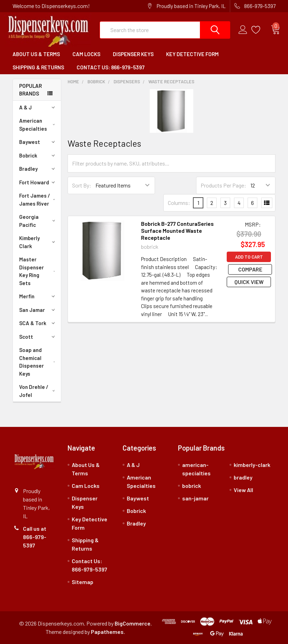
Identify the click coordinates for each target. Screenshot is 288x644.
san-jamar (195, 498)
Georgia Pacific (38, 221)
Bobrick (38, 155)
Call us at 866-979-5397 (35, 537)
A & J (38, 107)
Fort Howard (38, 182)
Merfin (38, 296)
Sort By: (82, 185)
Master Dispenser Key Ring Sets (39, 271)
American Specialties (38, 125)
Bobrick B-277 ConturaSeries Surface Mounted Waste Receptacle (177, 231)
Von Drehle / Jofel (38, 391)
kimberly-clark (252, 465)
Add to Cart (249, 257)
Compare (249, 269)
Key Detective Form (192, 54)
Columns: (179, 203)
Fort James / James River (38, 200)
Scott (38, 337)
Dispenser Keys (133, 54)
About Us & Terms (36, 54)
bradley (243, 477)
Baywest (38, 142)
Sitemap (83, 582)
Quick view (249, 282)
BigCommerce (133, 623)
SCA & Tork (38, 323)
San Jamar (38, 310)
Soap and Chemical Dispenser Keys (39, 362)
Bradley (38, 169)
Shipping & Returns (38, 67)
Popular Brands (30, 90)
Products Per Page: (223, 185)
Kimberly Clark (38, 242)
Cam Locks (86, 54)
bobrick (192, 486)
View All (243, 490)
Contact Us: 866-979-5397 (111, 67)
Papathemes (107, 632)
